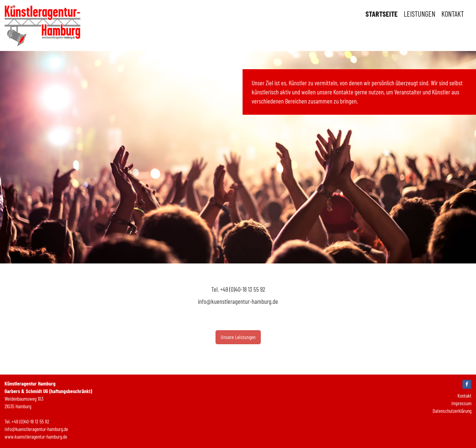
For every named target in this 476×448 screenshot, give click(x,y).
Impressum (461, 403)
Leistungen (420, 14)
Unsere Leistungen (238, 337)
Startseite (382, 14)
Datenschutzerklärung (452, 411)
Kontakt (453, 14)
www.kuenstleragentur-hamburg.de (36, 436)
